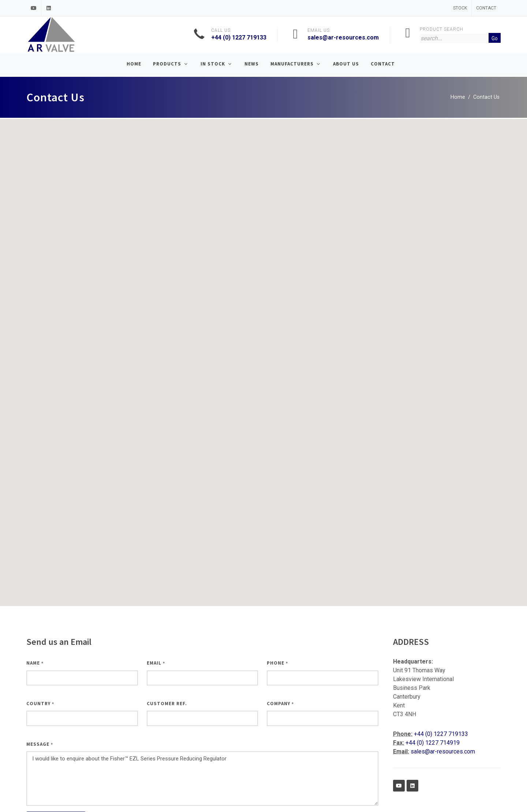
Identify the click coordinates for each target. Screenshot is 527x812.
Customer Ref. (167, 704)
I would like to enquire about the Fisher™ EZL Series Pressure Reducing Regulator (202, 779)
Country (40, 704)
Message (40, 744)
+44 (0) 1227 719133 (239, 37)
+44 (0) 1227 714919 (433, 743)
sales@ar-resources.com (343, 37)
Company (280, 704)
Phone (277, 663)
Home (458, 97)
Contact (486, 8)
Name (35, 663)
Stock (460, 8)
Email (156, 663)
